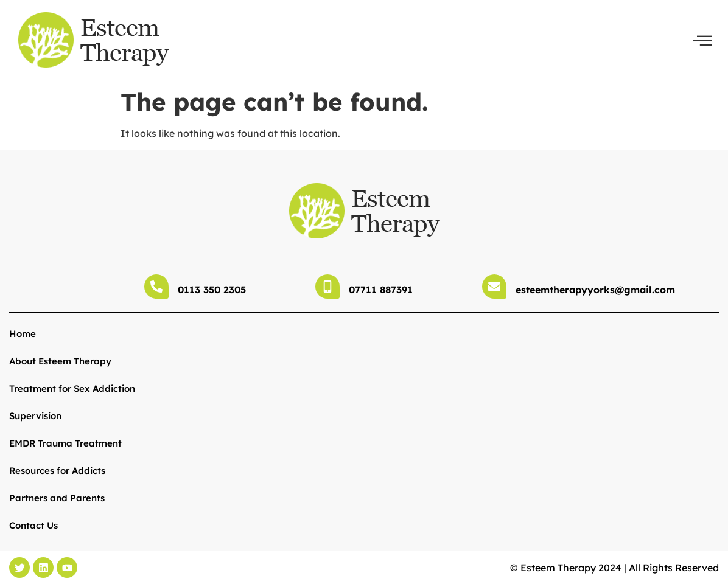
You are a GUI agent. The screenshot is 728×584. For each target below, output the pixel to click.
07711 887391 (381, 290)
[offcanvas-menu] (702, 41)
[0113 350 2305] (156, 287)
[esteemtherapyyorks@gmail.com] (494, 287)
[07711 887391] (327, 287)
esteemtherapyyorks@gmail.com (595, 290)
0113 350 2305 (212, 290)
